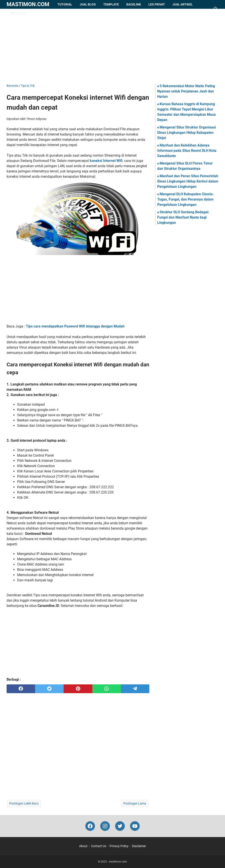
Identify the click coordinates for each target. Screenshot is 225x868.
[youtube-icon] (135, 826)
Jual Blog (88, 4)
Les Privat (157, 4)
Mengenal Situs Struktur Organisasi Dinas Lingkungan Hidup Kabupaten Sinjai (187, 133)
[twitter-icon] (120, 826)
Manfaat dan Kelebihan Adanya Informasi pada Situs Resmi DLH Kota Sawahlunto (187, 151)
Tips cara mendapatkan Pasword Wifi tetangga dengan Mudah (75, 326)
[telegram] (135, 689)
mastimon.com (28, 4)
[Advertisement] (112, 46)
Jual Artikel (183, 4)
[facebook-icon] (90, 826)
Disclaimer (139, 846)
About (83, 846)
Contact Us (99, 846)
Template (111, 4)
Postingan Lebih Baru (24, 803)
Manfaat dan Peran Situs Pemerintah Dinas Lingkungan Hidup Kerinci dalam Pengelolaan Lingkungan (188, 181)
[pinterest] (78, 689)
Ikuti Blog (19, 13)
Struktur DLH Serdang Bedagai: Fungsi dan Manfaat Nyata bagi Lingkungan (183, 217)
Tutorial (65, 4)
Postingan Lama (135, 803)
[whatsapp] (107, 689)
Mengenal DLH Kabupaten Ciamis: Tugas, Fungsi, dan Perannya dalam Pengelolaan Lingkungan (185, 199)
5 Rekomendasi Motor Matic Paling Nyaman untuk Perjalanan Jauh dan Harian (186, 91)
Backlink (134, 4)
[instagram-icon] (105, 826)
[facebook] (21, 689)
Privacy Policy (119, 846)
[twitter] (49, 689)
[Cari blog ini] (216, 9)
